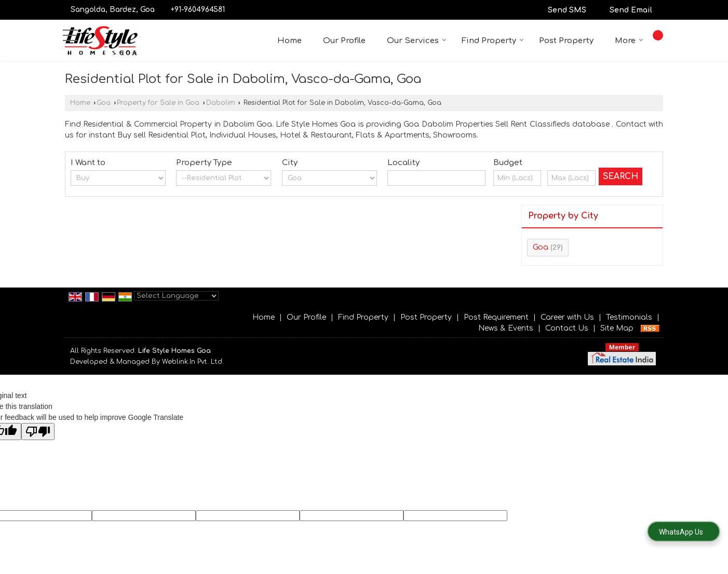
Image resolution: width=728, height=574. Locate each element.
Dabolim (221, 103)
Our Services (417, 41)
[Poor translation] (38, 432)
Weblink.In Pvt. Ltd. (193, 362)
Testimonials (629, 317)
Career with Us (567, 317)
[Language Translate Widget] (176, 296)
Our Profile (344, 41)
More (629, 41)
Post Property (566, 41)
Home (289, 41)
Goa (104, 103)
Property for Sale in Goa (158, 103)
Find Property (493, 41)
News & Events (506, 328)
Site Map (617, 328)
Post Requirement (496, 317)
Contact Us (567, 328)
